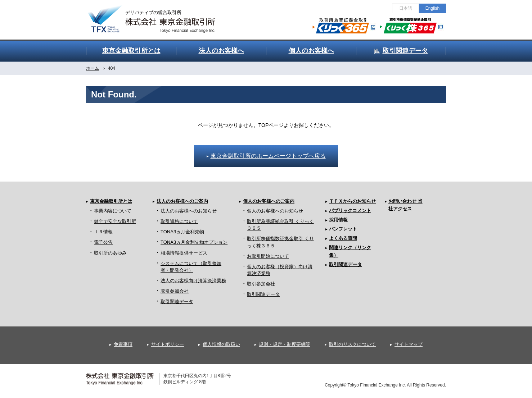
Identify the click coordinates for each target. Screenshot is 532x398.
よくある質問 (343, 238)
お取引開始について (268, 256)
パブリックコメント (350, 211)
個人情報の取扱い (221, 344)
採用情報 (338, 220)
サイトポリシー (168, 344)
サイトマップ (409, 344)
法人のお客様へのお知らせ (189, 211)
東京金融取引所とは (111, 201)
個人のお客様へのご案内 (269, 201)
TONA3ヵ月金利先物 (182, 232)
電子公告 (103, 242)
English (432, 8)
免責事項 (123, 344)
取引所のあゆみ (110, 253)
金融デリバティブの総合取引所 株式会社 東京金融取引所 (158, 15)
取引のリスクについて (352, 344)
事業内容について (113, 211)
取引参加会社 (175, 291)
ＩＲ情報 (103, 232)
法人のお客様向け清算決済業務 (193, 281)
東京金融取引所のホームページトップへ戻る (268, 156)
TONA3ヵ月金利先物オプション (194, 242)
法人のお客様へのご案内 (182, 201)
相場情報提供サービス (184, 253)
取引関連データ (177, 301)
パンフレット (343, 229)
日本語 (406, 8)
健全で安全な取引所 (115, 221)
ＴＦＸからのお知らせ (352, 201)
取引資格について (179, 221)
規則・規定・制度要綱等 (285, 344)
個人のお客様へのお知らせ (275, 211)
